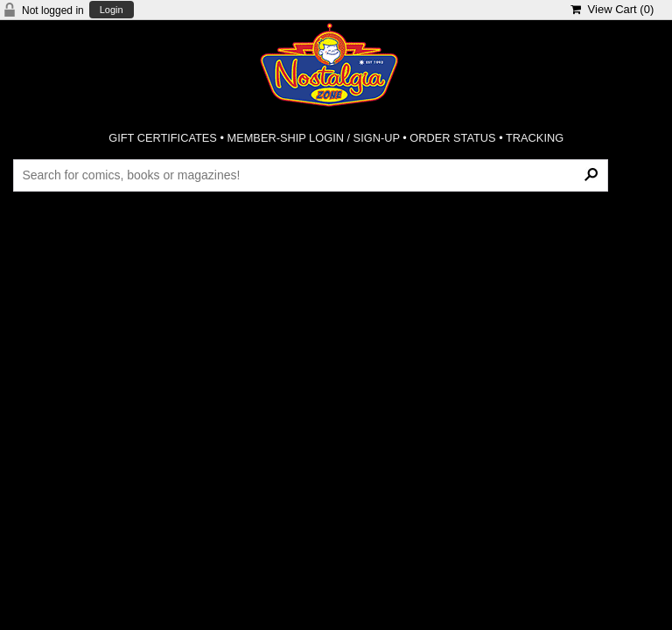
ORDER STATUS (452, 138)
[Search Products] (310, 175)
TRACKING (535, 138)
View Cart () (612, 9)
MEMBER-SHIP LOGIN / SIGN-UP (313, 138)
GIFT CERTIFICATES (163, 138)
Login (112, 10)
